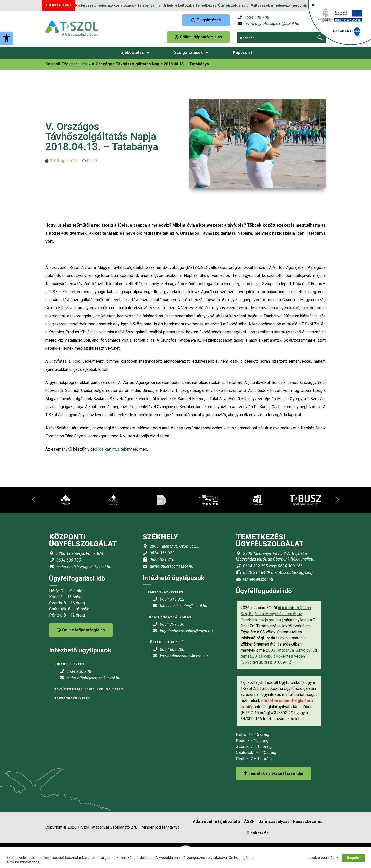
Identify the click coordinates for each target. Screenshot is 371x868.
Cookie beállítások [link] (323, 858)
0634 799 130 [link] (172, 624)
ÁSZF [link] (249, 821)
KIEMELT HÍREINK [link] (58, 5)
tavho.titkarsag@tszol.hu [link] (171, 566)
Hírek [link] (83, 64)
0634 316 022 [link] (162, 553)
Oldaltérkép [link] (258, 833)
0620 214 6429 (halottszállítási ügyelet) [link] (278, 572)
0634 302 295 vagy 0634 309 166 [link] (273, 566)
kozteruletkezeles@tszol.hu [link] (184, 656)
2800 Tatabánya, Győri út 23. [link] (175, 546)
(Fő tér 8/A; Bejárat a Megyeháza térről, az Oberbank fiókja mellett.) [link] (276, 614)
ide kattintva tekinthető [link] (118, 449)
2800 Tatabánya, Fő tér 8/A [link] (80, 554)
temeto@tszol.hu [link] (258, 579)
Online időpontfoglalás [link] (81, 630)
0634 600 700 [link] (257, 18)
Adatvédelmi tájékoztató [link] (216, 821)
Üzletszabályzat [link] (274, 821)
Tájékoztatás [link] (134, 53)
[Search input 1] (276, 37)
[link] (7, 38)
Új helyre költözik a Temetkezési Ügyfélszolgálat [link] (207, 5)
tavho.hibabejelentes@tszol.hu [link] (93, 678)
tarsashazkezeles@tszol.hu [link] (184, 606)
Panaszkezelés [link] (308, 821)
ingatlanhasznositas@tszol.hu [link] (186, 631)
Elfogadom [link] (353, 858)
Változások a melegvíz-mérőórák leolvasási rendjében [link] (300, 5)
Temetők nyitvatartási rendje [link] (273, 774)
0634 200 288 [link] (79, 671)
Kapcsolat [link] (243, 53)
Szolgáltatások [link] (191, 53)
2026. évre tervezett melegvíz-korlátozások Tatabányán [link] (113, 5)
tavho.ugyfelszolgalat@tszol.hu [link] (272, 24)
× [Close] (313, 5)
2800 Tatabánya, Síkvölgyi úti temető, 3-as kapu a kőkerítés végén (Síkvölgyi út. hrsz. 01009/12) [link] (279, 656)
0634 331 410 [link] (162, 560)
